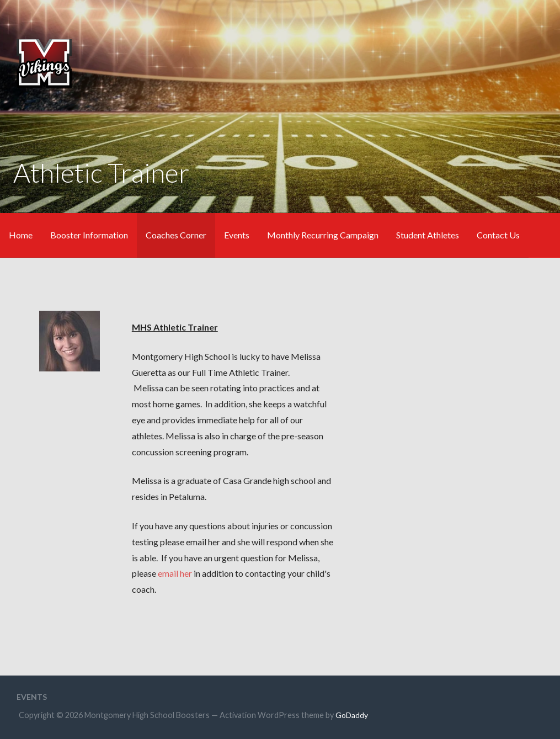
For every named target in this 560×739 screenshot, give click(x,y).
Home (21, 235)
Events (237, 235)
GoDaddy (352, 715)
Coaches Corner (176, 235)
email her (175, 573)
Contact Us (498, 235)
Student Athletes (428, 235)
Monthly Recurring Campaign (323, 235)
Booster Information (89, 235)
